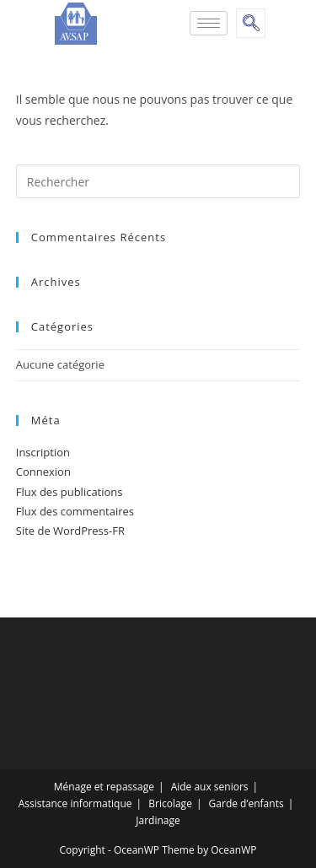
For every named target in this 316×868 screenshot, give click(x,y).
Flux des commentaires (75, 511)
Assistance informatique (75, 803)
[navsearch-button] (251, 23)
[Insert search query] (158, 181)
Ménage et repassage (104, 787)
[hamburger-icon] (209, 23)
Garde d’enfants (246, 803)
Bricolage (170, 803)
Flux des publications (70, 492)
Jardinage (158, 820)
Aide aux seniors (210, 787)
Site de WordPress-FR (70, 531)
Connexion (43, 472)
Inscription (43, 452)
